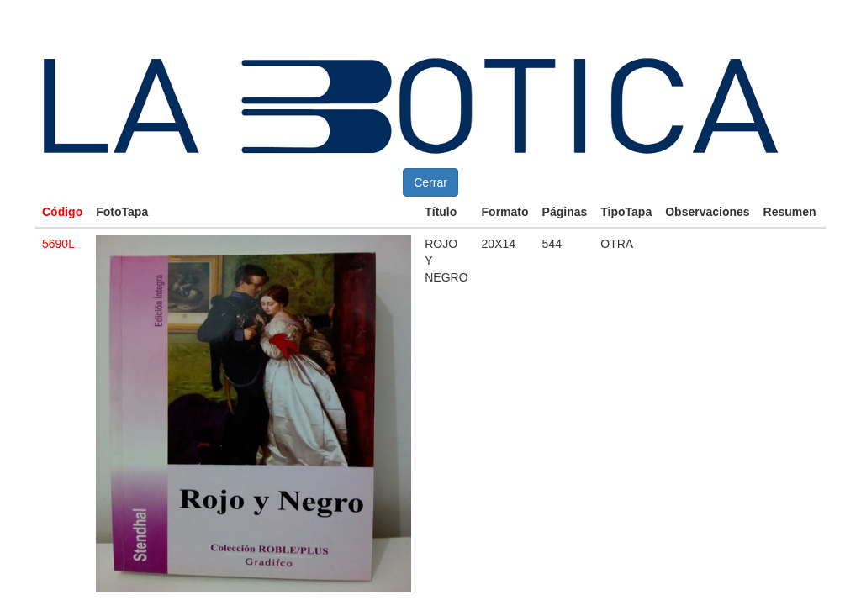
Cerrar (430, 182)
